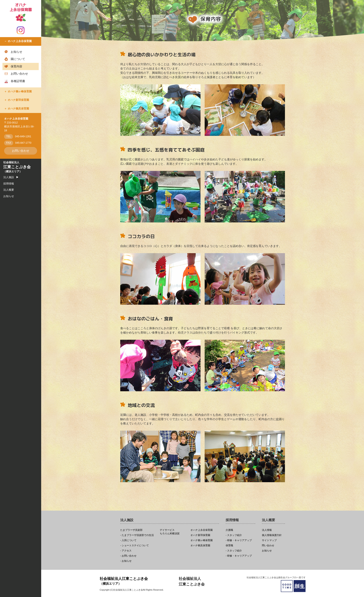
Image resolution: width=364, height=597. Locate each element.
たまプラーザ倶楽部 (131, 530)
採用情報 (9, 184)
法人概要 (9, 190)
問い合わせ (268, 546)
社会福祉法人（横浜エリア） (17, 167)
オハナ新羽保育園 (18, 100)
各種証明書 (18, 81)
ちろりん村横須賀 (174, 532)
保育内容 (16, 66)
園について (18, 59)
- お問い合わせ (128, 556)
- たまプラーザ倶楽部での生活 (137, 535)
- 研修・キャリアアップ (239, 540)
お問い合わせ (19, 74)
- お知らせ (126, 561)
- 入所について (128, 540)
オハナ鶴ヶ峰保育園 (20, 92)
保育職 (229, 546)
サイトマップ (269, 540)
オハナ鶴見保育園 (18, 109)
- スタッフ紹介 (234, 535)
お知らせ (16, 52)
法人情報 (267, 530)
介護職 (229, 530)
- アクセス (126, 551)
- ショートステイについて (135, 546)
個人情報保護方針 (272, 535)
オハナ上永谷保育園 (20, 41)
